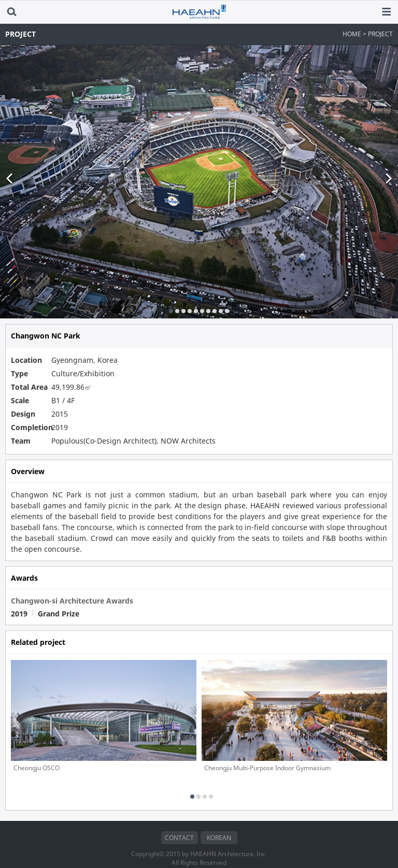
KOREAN (219, 823)
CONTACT (179, 823)
